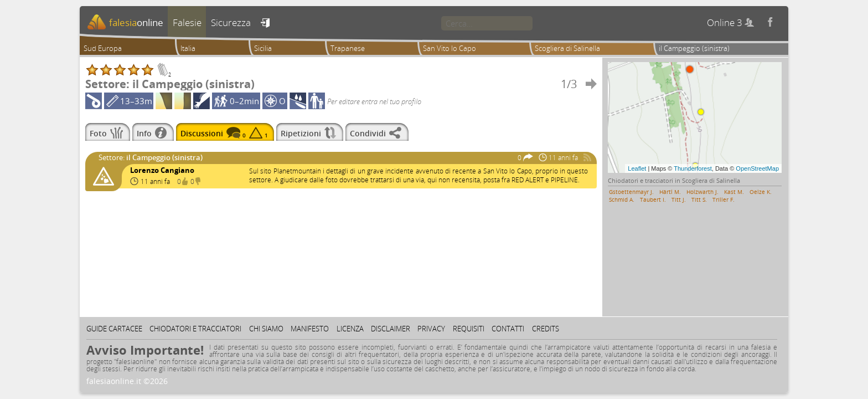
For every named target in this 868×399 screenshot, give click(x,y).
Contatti (508, 329)
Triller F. (724, 199)
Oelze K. (761, 192)
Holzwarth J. (702, 192)
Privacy (431, 329)
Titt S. (699, 199)
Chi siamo (266, 329)
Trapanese (348, 48)
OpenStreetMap (757, 168)
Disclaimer (391, 329)
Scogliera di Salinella (567, 48)
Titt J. (679, 199)
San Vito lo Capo (449, 48)
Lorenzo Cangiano (162, 170)
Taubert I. (653, 199)
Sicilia (263, 48)
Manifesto (310, 329)
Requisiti (469, 329)
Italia (188, 48)
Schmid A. (622, 199)
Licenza (350, 329)
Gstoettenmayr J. (631, 192)
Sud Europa (103, 48)
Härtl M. (670, 192)
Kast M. (734, 192)
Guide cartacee (114, 329)
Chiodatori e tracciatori (195, 329)
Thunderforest (693, 168)
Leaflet (637, 168)
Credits (546, 329)
